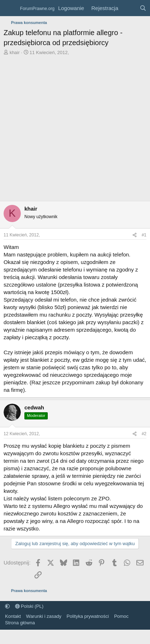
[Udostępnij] (135, 235)
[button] (7, 606)
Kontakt (13, 616)
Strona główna (20, 623)
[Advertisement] (67, 130)
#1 (144, 235)
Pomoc (121, 616)
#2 (144, 434)
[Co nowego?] (129, 8)
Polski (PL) (29, 606)
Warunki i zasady (44, 616)
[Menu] (10, 8)
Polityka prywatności (88, 616)
